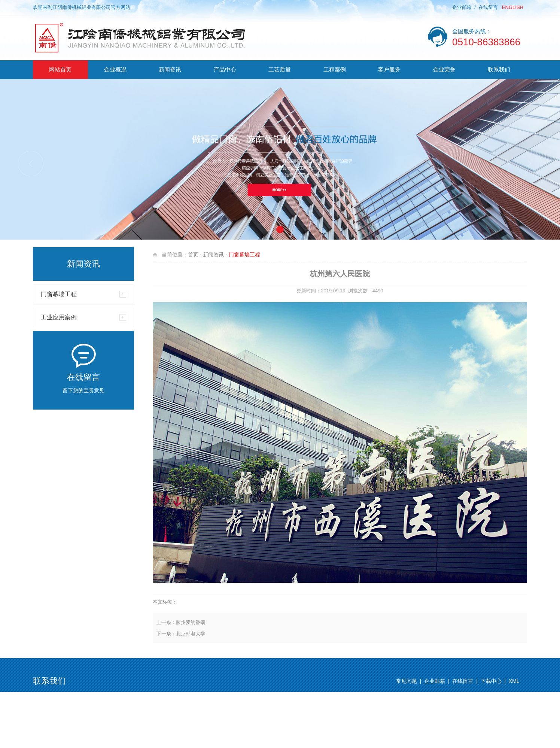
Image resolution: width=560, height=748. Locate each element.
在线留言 (488, 7)
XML (514, 681)
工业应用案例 (59, 317)
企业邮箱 (462, 7)
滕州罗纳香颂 (191, 622)
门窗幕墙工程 (59, 294)
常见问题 (407, 681)
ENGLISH (513, 7)
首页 (193, 255)
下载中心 (491, 681)
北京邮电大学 (191, 634)
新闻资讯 (213, 255)
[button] (529, 164)
